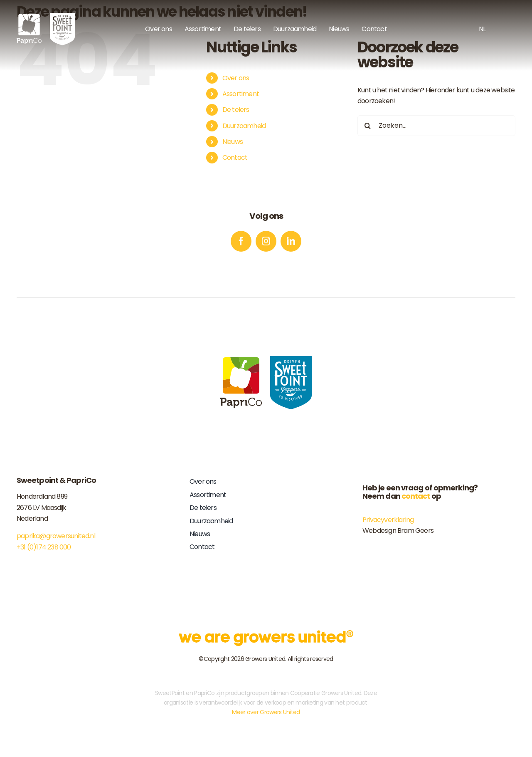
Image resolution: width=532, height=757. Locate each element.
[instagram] (266, 241)
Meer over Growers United (266, 712)
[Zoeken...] (436, 126)
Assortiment (241, 94)
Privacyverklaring (388, 520)
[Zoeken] (368, 126)
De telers (236, 110)
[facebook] (241, 241)
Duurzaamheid (244, 126)
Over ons (236, 78)
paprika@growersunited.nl (56, 536)
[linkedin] (291, 241)
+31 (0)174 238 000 (44, 547)
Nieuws (233, 142)
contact (416, 496)
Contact (235, 157)
